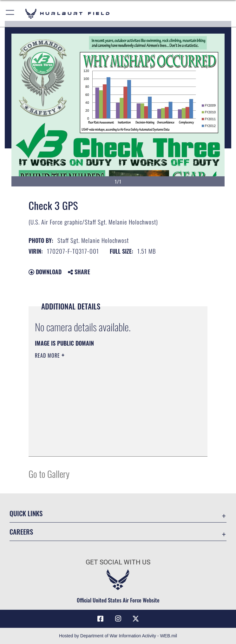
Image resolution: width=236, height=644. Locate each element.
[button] (10, 13)
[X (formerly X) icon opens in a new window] (136, 619)
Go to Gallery (49, 474)
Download (45, 272)
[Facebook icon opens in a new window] (100, 619)
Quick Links (26, 513)
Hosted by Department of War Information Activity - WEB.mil (118, 636)
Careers (21, 532)
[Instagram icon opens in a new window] (118, 619)
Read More (48, 355)
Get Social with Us (118, 562)
